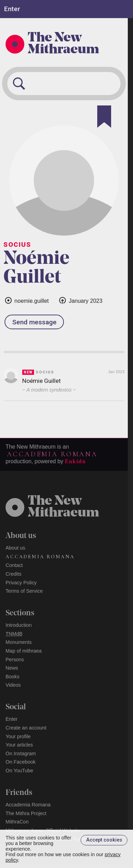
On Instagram (21, 753)
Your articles (19, 745)
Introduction (19, 625)
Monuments (19, 642)
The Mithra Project (26, 813)
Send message (34, 322)
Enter (11, 719)
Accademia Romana (52, 454)
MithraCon (17, 822)
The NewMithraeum (63, 507)
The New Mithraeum (63, 44)
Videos (13, 685)
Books (13, 677)
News (12, 668)
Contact (14, 565)
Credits (14, 574)
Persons (15, 660)
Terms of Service (24, 591)
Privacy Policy (21, 583)
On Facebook (20, 762)
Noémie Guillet (41, 381)
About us (15, 548)
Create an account (26, 728)
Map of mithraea (24, 651)
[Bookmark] (104, 117)
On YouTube (19, 771)
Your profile (18, 736)
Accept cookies (104, 840)
